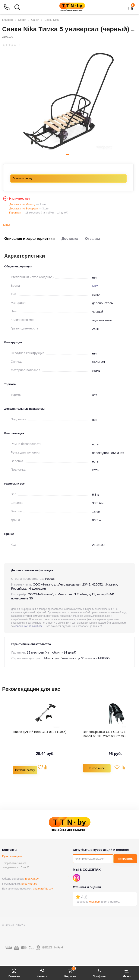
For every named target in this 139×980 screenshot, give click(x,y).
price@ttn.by (29, 884)
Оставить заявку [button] (22, 178)
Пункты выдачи (12, 856)
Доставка (70, 239)
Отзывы (92, 239)
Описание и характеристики (29, 239)
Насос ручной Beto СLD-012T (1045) (40, 732)
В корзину (97, 768)
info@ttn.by (32, 879)
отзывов (94, 902)
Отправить (125, 859)
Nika (7, 225)
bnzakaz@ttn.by (43, 889)
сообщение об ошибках (29, 626)
